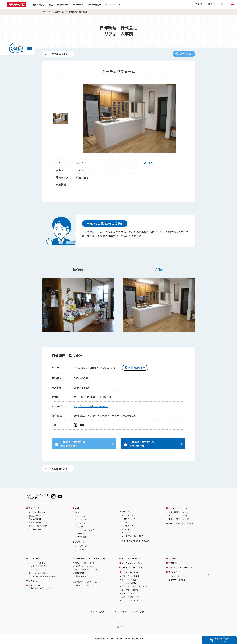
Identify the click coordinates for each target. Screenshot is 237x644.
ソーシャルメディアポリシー (119, 612)
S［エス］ (128, 522)
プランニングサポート (178, 508)
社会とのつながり (129, 593)
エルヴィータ (130, 519)
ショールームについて (38, 570)
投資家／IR (173, 563)
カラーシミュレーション (179, 516)
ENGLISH (199, 4)
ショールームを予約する (39, 563)
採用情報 (172, 558)
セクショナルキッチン (87, 530)
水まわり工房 (58, 12)
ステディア (82, 520)
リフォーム (78, 4)
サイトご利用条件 (98, 612)
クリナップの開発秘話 (38, 526)
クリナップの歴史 (129, 583)
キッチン (79, 512)
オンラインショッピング (132, 563)
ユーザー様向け (94, 4)
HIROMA (81, 533)
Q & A (85, 566)
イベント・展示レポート (132, 600)
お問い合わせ (87, 582)
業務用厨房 (82, 537)
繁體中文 (212, 4)
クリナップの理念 (129, 580)
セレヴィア (82, 546)
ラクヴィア (82, 549)
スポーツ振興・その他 (131, 597)
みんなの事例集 (35, 519)
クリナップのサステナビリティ (135, 586)
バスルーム (80, 542)
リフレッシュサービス (131, 558)
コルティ (81, 527)
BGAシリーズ (129, 533)
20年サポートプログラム (85, 585)
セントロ (81, 516)
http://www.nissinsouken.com (91, 406)
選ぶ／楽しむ (34, 508)
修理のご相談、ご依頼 (85, 563)
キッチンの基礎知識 (37, 512)
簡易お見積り (179, 512)
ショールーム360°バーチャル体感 (42, 576)
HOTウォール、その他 (133, 536)
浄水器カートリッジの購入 (133, 568)
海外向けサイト (175, 572)
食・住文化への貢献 (130, 590)
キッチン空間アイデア (38, 522)
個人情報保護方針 (139, 612)
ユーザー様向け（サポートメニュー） (91, 558)
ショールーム (63, 4)
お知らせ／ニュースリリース (180, 568)
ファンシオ (129, 526)
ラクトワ (128, 529)
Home (44, 12)
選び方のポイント (36, 516)
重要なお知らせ (82, 576)
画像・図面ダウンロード (179, 519)
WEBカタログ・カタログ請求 (181, 524)
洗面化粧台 (127, 511)
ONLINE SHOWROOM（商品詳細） (136, 541)
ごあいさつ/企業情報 (131, 576)
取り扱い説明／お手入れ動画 (87, 570)
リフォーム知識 (35, 529)
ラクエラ (81, 523)
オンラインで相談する (38, 566)
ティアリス (129, 515)
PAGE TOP (119, 627)
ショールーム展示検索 (38, 573)
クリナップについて (114, 4)
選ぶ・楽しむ (39, 4)
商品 (77, 508)
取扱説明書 (80, 573)
